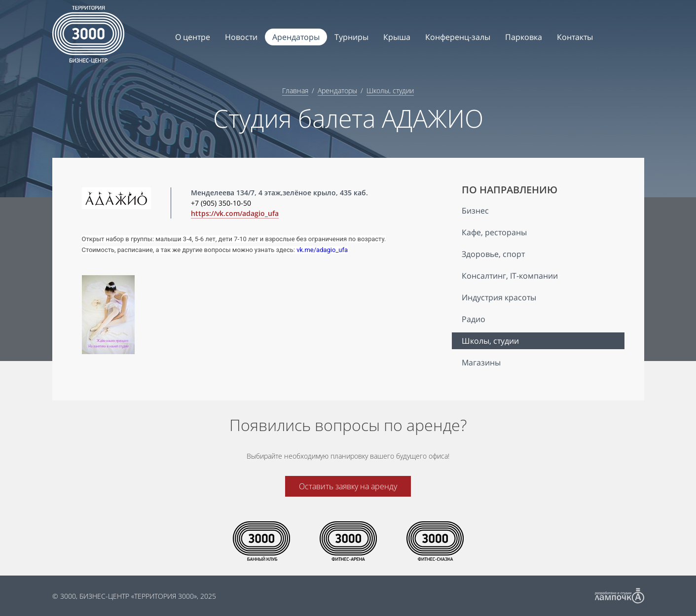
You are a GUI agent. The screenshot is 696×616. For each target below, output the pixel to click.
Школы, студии (390, 91)
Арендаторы (296, 37)
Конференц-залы (458, 37)
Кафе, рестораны (494, 232)
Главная (295, 91)
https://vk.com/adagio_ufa (235, 213)
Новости (241, 37)
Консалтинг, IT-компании (510, 276)
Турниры (351, 37)
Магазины (481, 362)
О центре (193, 37)
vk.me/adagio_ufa (322, 250)
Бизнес (475, 211)
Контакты (575, 37)
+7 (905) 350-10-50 (221, 203)
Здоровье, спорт (493, 254)
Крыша (397, 37)
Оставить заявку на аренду (348, 486)
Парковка (524, 37)
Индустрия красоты (499, 297)
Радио (474, 319)
